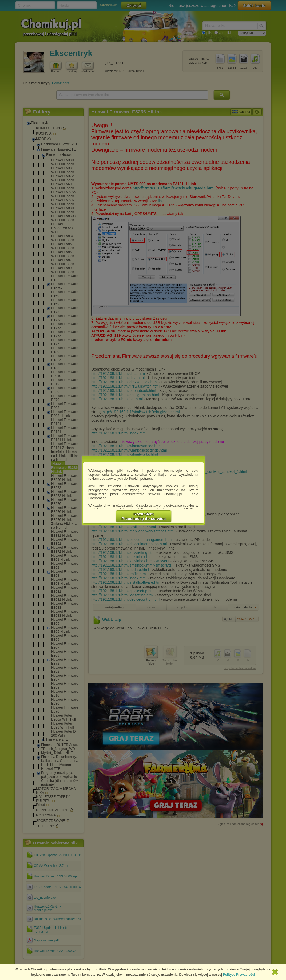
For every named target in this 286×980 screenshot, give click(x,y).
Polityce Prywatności (239, 975)
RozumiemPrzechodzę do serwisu (144, 516)
